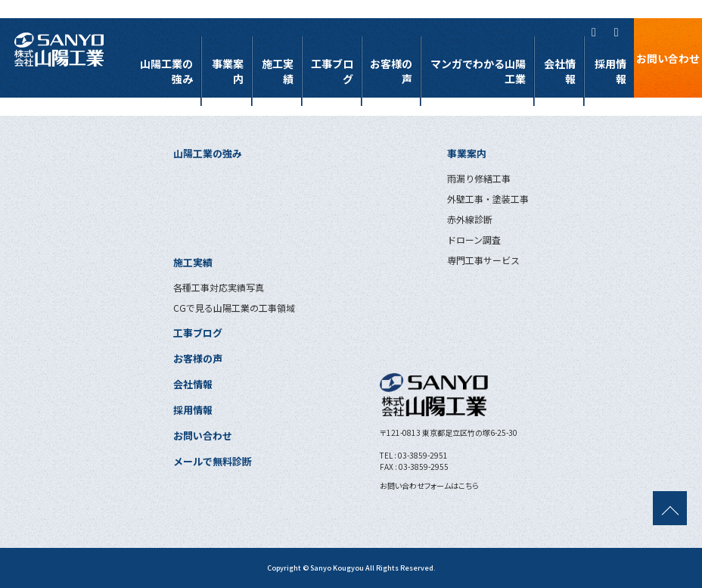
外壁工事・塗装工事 (488, 199)
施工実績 (281, 71)
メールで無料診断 (213, 461)
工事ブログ (340, 71)
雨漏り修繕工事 (479, 178)
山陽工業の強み (171, 71)
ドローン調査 (474, 240)
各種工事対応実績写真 (219, 287)
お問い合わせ (668, 58)
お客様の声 (399, 71)
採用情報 (610, 71)
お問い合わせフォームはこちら (429, 485)
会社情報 (561, 71)
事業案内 (231, 71)
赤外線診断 (470, 219)
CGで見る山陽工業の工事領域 (234, 308)
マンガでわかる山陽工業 (480, 71)
